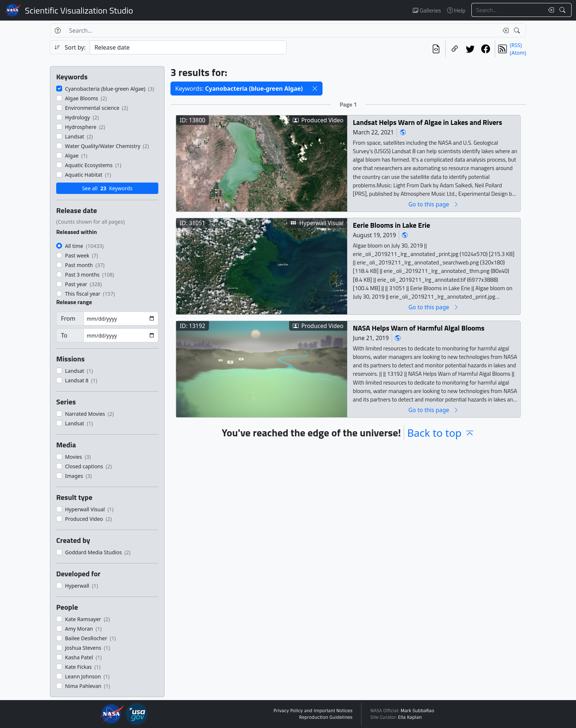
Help (456, 10)
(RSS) (516, 45)
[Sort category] (188, 47)
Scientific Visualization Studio (79, 10)
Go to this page (434, 204)
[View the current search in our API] (436, 49)
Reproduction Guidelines (326, 717)
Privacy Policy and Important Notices (313, 711)
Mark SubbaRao (417, 711)
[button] (315, 89)
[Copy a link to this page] (455, 49)
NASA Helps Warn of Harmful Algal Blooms (419, 328)
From (68, 318)
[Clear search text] (550, 10)
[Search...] (508, 10)
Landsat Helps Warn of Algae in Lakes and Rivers (428, 122)
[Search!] (563, 10)
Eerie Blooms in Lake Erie (392, 225)
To (64, 335)
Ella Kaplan (410, 717)
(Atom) (518, 53)
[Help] (57, 30)
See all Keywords (107, 188)
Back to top (441, 433)
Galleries (427, 10)
